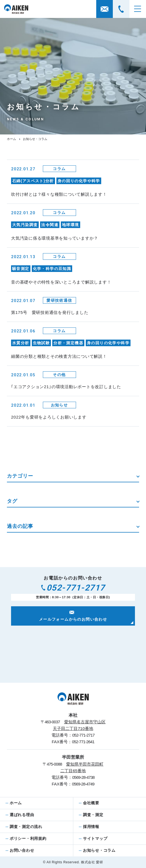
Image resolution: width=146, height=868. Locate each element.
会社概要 (91, 803)
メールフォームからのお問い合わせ (73, 616)
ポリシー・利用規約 (28, 838)
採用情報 (91, 827)
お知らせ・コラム (99, 850)
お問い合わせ (22, 850)
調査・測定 (93, 815)
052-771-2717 (73, 588)
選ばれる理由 (22, 815)
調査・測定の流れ (26, 827)
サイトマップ (95, 838)
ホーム (11, 139)
